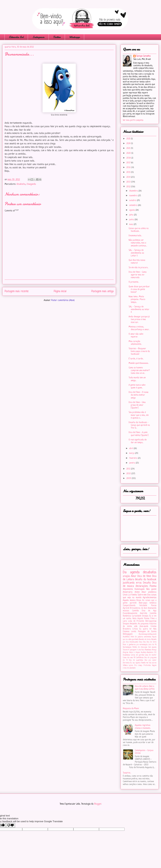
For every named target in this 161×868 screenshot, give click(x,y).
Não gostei (151, 589)
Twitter (57, 37)
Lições (131, 665)
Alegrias (126, 652)
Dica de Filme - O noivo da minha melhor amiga (139, 395)
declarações (142, 586)
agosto (132, 210)
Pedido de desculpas (140, 647)
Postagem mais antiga (102, 291)
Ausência (144, 652)
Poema (153, 586)
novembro (134, 196)
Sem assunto (152, 647)
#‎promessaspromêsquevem (148, 634)
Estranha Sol (16, 37)
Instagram (38, 37)
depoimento (128, 589)
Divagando (31, 184)
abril (131, 449)
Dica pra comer (151, 660)
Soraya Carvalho (143, 56)
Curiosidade (137, 616)
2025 (129, 139)
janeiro (132, 463)
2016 (129, 168)
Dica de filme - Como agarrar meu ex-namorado (138, 275)
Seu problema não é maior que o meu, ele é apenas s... (139, 415)
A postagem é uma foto (136, 650)
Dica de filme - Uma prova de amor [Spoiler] (137, 405)
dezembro (134, 191)
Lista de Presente (136, 621)
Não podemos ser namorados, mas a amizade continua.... (138, 243)
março (132, 453)
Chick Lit (127, 595)
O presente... (134, 282)
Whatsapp (74, 37)
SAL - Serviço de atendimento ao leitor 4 (139, 310)
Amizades (133, 624)
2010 (129, 474)
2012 (129, 187)
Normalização (127, 647)
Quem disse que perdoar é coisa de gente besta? (139, 289)
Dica (144, 642)
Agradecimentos (150, 598)
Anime (137, 592)
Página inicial (60, 291)
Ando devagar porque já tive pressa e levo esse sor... (139, 320)
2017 (129, 163)
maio (131, 224)
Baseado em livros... (145, 639)
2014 (129, 177)
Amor (134, 576)
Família (134, 595)
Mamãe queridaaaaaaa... (139, 363)
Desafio (147, 583)
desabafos (21, 184)
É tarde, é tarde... (136, 359)
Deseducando (134, 642)
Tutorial (125, 650)
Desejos (145, 616)
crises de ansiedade (129, 668)
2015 (129, 172)
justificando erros (132, 583)
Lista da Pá (152, 645)
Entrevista (126, 663)
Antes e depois (134, 652)
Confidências (140, 658)
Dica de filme (144, 576)
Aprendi (126, 608)
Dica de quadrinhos (136, 660)
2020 (129, 153)
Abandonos (148, 650)
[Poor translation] (11, 825)
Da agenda (131, 572)
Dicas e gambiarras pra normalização (135, 645)
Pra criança (138, 665)
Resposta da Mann (131, 709)
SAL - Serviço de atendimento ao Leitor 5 (136, 253)
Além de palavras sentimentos (141, 637)
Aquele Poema (143, 619)
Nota (134, 619)
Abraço (154, 650)
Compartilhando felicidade (135, 606)
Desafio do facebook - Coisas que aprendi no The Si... (139, 425)
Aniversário (128, 592)
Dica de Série (152, 642)
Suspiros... (127, 773)
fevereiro (134, 458)
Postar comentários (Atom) (63, 300)
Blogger (98, 804)
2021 (129, 148)
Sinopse (126, 624)
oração (126, 576)
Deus (141, 642)
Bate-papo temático (148, 603)
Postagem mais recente (17, 291)
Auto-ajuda (144, 626)
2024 (129, 144)
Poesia (154, 606)
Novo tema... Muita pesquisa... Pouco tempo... (137, 299)
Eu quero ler (145, 629)
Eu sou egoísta (135, 663)
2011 (129, 469)
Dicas (139, 600)
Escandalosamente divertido (135, 613)
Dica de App (149, 611)
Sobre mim (142, 595)
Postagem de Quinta (147, 632)
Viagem (154, 665)
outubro (133, 200)
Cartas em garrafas (138, 655)
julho (132, 215)
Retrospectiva (151, 621)
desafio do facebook (146, 579)
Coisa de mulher (151, 655)
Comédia (135, 611)
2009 (129, 478)
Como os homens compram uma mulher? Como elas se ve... (139, 371)
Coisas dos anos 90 (129, 658)
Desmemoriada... (135, 236)
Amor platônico (149, 592)
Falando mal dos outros (149, 663)
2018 (129, 158)
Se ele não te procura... (139, 268)
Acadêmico (126, 637)
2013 (129, 182)
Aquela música (129, 600)
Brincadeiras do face (139, 608)
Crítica (135, 629)
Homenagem (140, 589)
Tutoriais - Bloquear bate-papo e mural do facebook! (139, 351)
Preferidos (147, 665)
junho (132, 220)
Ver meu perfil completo (133, 120)
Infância (125, 665)
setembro (134, 205)
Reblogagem (128, 634)
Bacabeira (150, 652)
